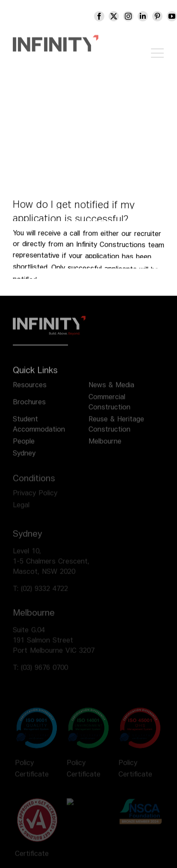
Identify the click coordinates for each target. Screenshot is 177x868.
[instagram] (134, 16)
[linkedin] (149, 16)
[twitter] (120, 16)
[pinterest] (163, 16)
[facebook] (105, 16)
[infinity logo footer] (49, 323)
